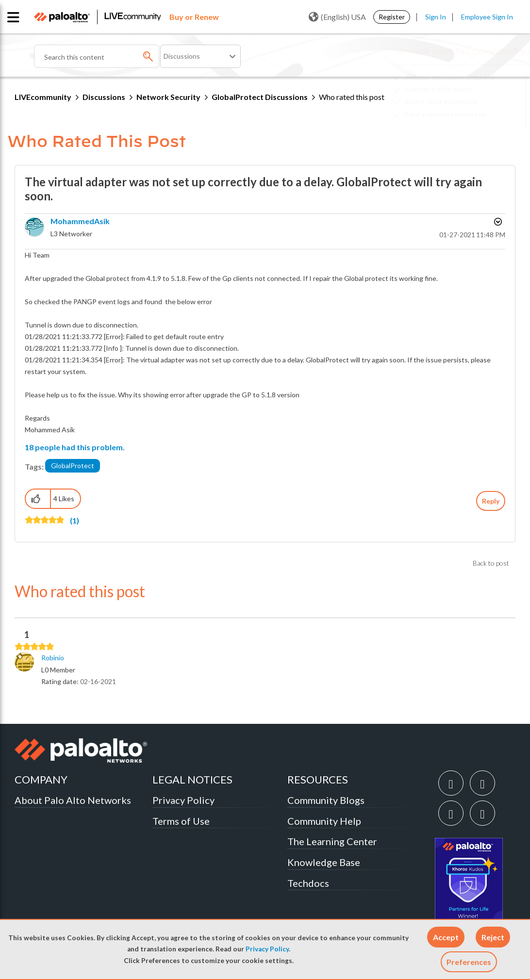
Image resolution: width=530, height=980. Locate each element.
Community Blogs (326, 800)
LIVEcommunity (43, 97)
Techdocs (308, 883)
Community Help (324, 821)
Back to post (491, 563)
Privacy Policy (267, 949)
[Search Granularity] (200, 56)
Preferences (469, 962)
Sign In (436, 17)
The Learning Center (332, 841)
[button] (446, 937)
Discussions (104, 97)
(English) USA (337, 17)
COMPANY (41, 779)
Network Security (168, 97)
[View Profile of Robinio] (53, 658)
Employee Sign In (487, 17)
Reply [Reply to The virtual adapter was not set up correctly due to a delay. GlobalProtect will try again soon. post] (491, 501)
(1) (75, 520)
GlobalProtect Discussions (260, 97)
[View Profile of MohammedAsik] (80, 221)
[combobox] (97, 56)
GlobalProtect (73, 465)
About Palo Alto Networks (73, 800)
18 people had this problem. (75, 447)
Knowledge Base (324, 862)
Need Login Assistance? (472, 122)
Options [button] (497, 222)
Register (392, 17)
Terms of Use (181, 821)
